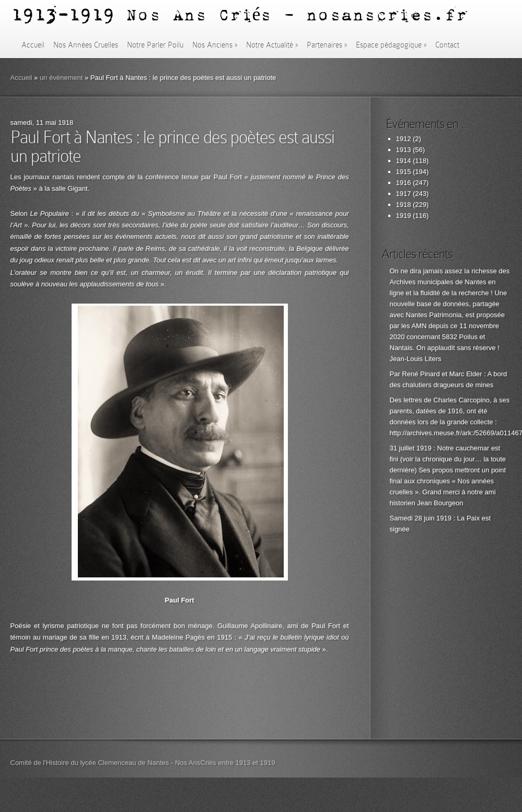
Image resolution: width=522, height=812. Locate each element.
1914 (404, 161)
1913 (404, 150)
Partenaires (327, 45)
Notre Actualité (272, 45)
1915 (404, 172)
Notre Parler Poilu (155, 45)
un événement (61, 78)
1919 (404, 216)
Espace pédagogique (391, 45)
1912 (404, 139)
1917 (404, 194)
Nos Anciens (215, 45)
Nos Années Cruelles (86, 45)
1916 (404, 183)
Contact (447, 45)
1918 (404, 205)
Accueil (33, 45)
